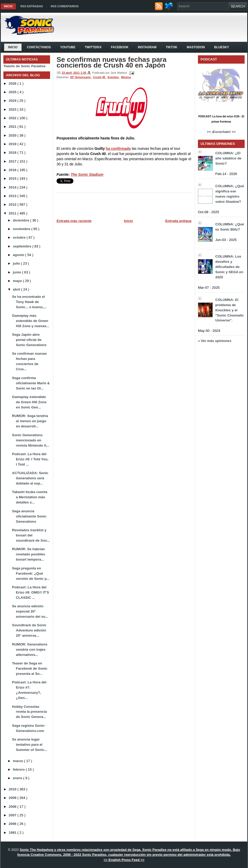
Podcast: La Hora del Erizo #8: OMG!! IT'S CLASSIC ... (30, 592)
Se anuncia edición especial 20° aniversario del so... (30, 611)
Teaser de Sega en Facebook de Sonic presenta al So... (30, 668)
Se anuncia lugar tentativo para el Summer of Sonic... (30, 745)
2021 (13, 127)
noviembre (22, 229)
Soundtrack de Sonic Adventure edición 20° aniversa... (29, 630)
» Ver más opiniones (215, 341)
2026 (13, 83)
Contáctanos (39, 47)
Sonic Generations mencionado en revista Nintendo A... (30, 440)
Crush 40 (100, 77)
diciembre (22, 220)
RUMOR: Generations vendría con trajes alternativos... (30, 650)
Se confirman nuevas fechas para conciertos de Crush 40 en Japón (112, 62)
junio (18, 272)
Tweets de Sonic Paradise (25, 66)
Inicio (8, 6)
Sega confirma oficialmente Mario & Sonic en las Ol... (31, 383)
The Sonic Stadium (87, 174)
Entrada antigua (178, 221)
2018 (13, 153)
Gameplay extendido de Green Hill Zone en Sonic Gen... (29, 402)
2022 (13, 118)
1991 (13, 833)
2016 (13, 170)
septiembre (23, 246)
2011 (13, 213)
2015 (13, 179)
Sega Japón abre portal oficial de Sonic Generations (29, 340)
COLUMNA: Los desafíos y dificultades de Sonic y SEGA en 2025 (229, 267)
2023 (13, 109)
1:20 (84, 73)
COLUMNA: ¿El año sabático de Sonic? (228, 158)
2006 (13, 824)
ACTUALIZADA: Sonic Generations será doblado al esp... (30, 478)
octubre (20, 237)
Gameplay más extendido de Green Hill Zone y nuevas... (30, 321)
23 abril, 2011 (71, 73)
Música (126, 77)
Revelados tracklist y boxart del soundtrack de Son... (31, 535)
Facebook (120, 47)
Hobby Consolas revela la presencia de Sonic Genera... (29, 712)
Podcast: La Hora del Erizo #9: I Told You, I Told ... (30, 459)
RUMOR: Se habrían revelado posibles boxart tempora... (29, 554)
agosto (19, 255)
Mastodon (196, 47)
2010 (13, 789)
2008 (13, 807)
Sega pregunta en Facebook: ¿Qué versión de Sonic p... (31, 573)
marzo (19, 761)
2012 (13, 204)
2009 (13, 798)
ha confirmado (118, 149)
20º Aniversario (81, 77)
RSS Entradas (32, 6)
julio (17, 263)
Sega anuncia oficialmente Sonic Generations (29, 516)
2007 (13, 815)
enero (18, 778)
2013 (13, 196)
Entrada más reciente (74, 221)
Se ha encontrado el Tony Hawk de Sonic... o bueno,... (29, 302)
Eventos (114, 77)
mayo (18, 281)
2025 (13, 92)
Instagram (147, 47)
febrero (19, 769)
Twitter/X (93, 47)
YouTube (68, 47)
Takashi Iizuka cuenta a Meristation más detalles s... (30, 497)
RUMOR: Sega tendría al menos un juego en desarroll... (30, 421)
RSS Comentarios (64, 6)
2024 (13, 101)
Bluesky (221, 47)
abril (17, 289)
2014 (13, 187)
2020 (13, 135)
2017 (13, 161)
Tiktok (171, 47)
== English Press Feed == (124, 860)
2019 (13, 144)
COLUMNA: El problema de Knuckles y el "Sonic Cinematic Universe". (230, 310)
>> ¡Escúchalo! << (221, 132)
